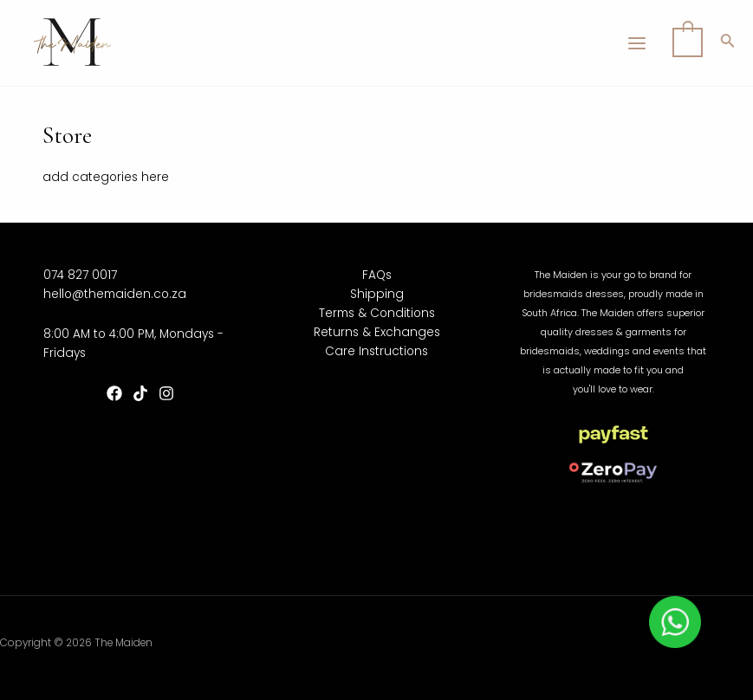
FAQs (377, 275)
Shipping (377, 294)
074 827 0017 (80, 275)
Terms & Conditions (377, 313)
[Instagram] (166, 393)
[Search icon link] (728, 43)
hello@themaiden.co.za (115, 294)
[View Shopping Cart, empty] (688, 43)
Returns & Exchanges (377, 332)
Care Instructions (376, 351)
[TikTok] (140, 393)
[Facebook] (114, 393)
